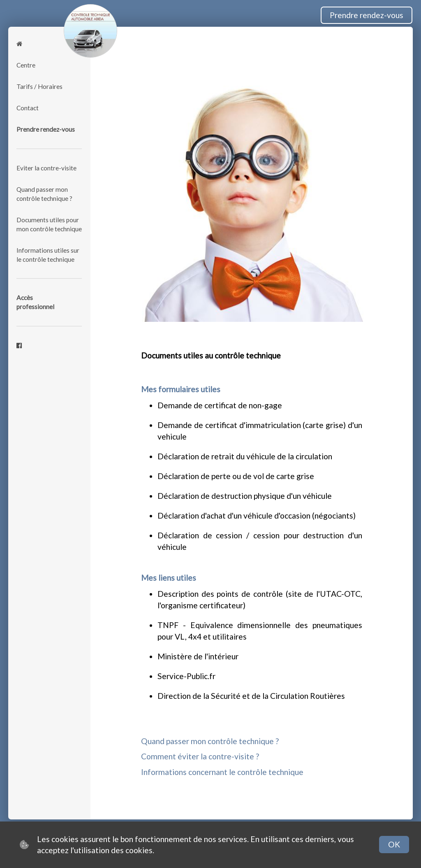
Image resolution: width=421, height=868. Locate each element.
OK (394, 844)
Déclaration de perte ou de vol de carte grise (236, 476)
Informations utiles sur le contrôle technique (48, 255)
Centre (26, 65)
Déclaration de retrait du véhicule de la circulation (245, 456)
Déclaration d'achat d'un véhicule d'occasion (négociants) (257, 515)
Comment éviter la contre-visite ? (200, 756)
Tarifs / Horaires (39, 86)
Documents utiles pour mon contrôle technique (49, 224)
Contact (28, 108)
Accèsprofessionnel (35, 302)
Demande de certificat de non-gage (220, 405)
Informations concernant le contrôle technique (222, 772)
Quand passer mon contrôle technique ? (44, 194)
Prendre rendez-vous (367, 15)
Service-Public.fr (186, 676)
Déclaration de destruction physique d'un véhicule (245, 496)
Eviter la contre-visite (46, 168)
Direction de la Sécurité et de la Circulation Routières (251, 696)
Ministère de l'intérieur (198, 656)
